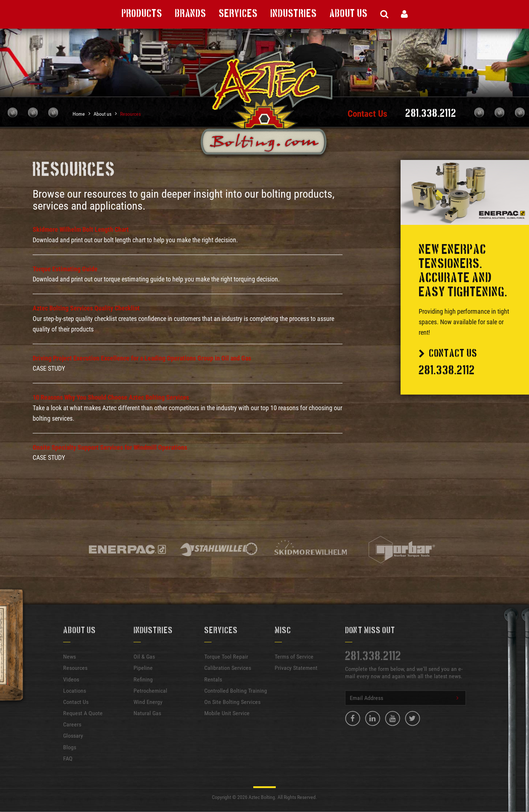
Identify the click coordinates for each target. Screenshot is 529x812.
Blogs (70, 747)
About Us (348, 14)
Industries (294, 14)
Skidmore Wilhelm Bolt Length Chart (81, 229)
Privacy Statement (296, 668)
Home (79, 114)
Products (142, 14)
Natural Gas (147, 713)
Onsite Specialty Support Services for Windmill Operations (110, 447)
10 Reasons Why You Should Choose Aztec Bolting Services (111, 397)
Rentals (213, 679)
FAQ (68, 759)
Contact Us (367, 114)
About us (102, 114)
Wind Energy (148, 702)
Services (238, 14)
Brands (190, 14)
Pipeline (143, 668)
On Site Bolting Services (232, 702)
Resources (130, 114)
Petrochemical (150, 691)
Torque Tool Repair (226, 657)
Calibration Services (228, 668)
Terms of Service (294, 657)
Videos (71, 679)
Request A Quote (83, 713)
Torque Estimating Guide (65, 269)
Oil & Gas (144, 657)
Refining (143, 679)
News (69, 657)
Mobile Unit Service (227, 713)
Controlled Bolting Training (236, 691)
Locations (75, 691)
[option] (127, 550)
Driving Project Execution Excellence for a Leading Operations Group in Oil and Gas (142, 358)
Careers (72, 724)
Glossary (73, 736)
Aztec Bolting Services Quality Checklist (86, 308)
